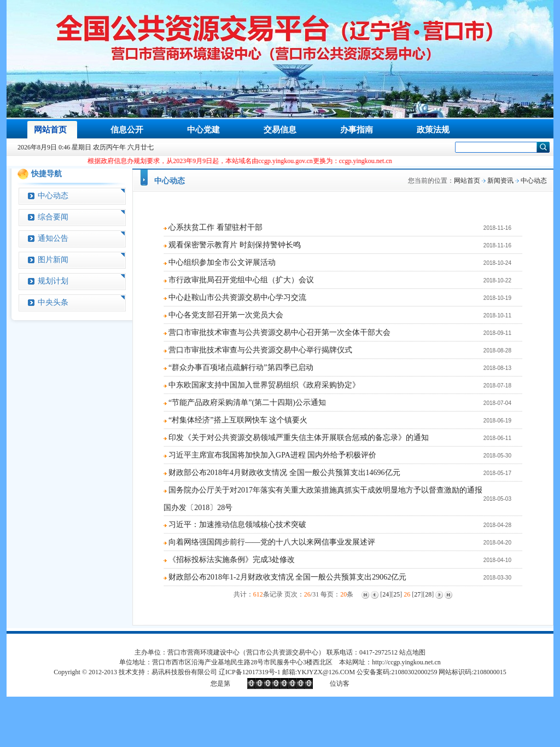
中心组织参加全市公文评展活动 (222, 262)
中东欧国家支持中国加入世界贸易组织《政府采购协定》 (264, 385)
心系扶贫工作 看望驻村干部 (215, 227)
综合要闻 (53, 217)
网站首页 (467, 181)
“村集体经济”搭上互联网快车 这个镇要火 (238, 420)
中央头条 (53, 302)
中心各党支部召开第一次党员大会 (226, 315)
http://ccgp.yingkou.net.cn (406, 662)
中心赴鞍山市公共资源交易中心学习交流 (237, 297)
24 (386, 594)
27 (417, 594)
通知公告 (53, 238)
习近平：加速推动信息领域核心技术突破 (237, 525)
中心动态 (53, 196)
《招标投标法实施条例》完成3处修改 (232, 560)
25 (396, 594)
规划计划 (53, 281)
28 (428, 594)
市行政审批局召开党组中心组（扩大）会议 (241, 280)
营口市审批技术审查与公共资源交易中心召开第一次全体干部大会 (279, 332)
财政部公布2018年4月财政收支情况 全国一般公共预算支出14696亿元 (284, 473)
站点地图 (412, 652)
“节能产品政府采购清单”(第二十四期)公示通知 (247, 403)
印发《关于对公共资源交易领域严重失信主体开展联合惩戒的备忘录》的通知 (299, 438)
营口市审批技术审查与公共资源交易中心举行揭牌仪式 (260, 350)
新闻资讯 (500, 181)
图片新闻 (53, 260)
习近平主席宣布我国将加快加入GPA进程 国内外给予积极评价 (272, 455)
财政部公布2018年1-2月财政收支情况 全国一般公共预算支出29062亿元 (287, 577)
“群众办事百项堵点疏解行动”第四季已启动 (241, 367)
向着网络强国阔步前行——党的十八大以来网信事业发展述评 (272, 542)
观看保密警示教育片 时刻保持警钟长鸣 (235, 245)
